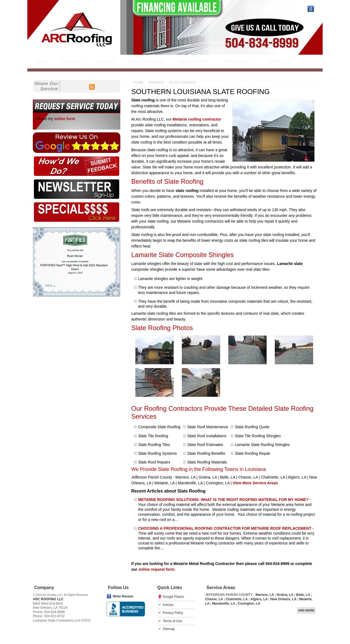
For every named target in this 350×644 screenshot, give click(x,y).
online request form (156, 569)
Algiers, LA (259, 599)
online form (65, 119)
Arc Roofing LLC (48, 599)
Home (41, 62)
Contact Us (279, 62)
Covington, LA (249, 604)
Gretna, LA (285, 595)
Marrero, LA (265, 595)
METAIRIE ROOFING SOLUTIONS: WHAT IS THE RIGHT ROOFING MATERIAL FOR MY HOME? (223, 500)
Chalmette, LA (237, 599)
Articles (168, 605)
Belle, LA (303, 595)
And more (306, 610)
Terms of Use (172, 621)
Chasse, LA (214, 599)
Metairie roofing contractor (197, 119)
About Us (72, 62)
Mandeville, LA (224, 604)
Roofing (105, 62)
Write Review (123, 596)
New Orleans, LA (283, 599)
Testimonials (237, 62)
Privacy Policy (173, 613)
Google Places (173, 597)
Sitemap (169, 629)
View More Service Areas (255, 483)
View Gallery (194, 62)
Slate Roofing (183, 83)
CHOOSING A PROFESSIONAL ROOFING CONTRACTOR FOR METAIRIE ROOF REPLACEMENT (225, 528)
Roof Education (147, 62)
